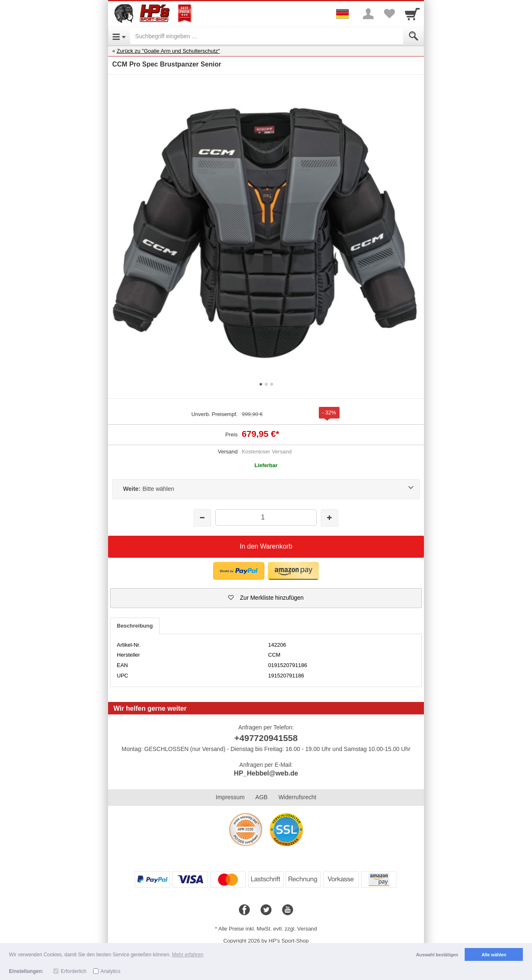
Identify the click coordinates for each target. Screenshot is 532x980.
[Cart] (412, 14)
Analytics (111, 971)
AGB (261, 797)
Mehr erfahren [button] (188, 955)
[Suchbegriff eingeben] (267, 36)
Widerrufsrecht (297, 797)
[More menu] (368, 14)
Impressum (230, 797)
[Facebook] (244, 910)
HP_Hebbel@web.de (266, 773)
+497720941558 (266, 738)
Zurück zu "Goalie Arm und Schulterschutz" (168, 51)
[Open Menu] (119, 36)
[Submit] (414, 36)
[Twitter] (266, 910)
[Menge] (266, 517)
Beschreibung (135, 626)
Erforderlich (73, 971)
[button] (266, 598)
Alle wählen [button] (494, 955)
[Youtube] (288, 910)
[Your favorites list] (389, 14)
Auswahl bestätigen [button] (437, 955)
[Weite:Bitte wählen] (266, 489)
